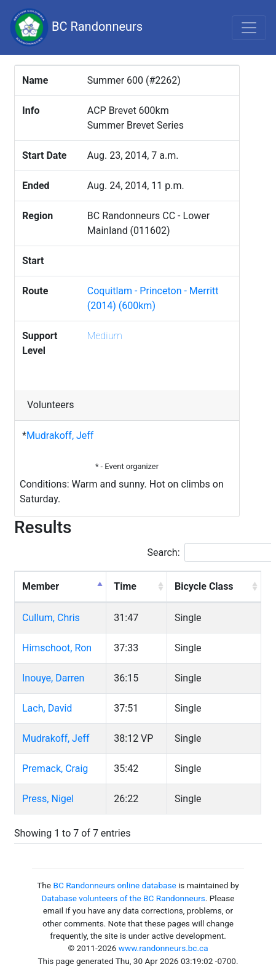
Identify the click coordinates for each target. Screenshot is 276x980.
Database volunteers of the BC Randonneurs (124, 898)
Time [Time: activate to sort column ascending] (125, 586)
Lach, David (47, 708)
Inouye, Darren (53, 678)
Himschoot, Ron (57, 648)
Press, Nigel (48, 799)
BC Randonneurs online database (114, 885)
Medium (105, 336)
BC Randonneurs (76, 27)
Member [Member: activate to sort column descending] (41, 586)
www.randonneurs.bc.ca (164, 948)
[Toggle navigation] (249, 28)
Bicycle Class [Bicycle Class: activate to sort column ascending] (204, 586)
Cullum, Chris (51, 618)
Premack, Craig (55, 769)
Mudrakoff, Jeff (60, 436)
